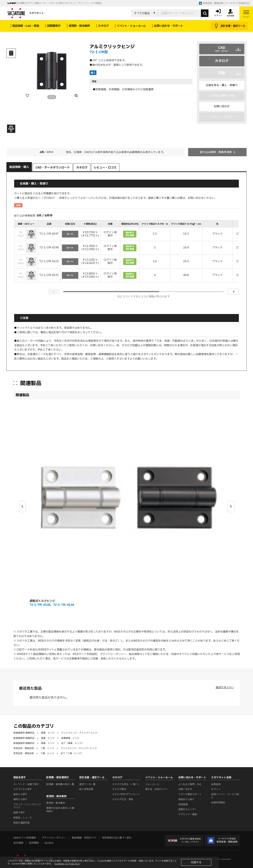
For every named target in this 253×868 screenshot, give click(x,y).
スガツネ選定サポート (190, 794)
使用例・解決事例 (56, 803)
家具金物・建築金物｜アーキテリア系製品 (222, 3)
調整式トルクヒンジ (42, 601)
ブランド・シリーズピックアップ (27, 806)
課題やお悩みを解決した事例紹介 (60, 810)
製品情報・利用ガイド (84, 838)
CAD (222, 49)
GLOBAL (49, 843)
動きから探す (20, 794)
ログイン (216, 789)
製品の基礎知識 (22, 823)
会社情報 (18, 843)
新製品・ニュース (23, 818)
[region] (127, 252)
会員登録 (216, 784)
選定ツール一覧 (87, 784)
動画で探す (19, 813)
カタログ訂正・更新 (123, 799)
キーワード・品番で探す (26, 784)
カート (70, 234)
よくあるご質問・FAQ (190, 784)
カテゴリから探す (23, 789)
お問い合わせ (222, 106)
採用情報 (34, 843)
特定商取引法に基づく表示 (117, 838)
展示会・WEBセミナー (157, 789)
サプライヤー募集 (188, 814)
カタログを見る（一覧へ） (126, 784)
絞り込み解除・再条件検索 (216, 152)
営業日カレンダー (188, 809)
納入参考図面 (86, 789)
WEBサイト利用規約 (85, 654)
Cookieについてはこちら (67, 864)
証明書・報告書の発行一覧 (60, 784)
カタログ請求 (119, 789)
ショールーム (152, 784)
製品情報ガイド (138, 654)
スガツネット (26, 13)
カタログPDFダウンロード (126, 794)
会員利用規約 (218, 803)
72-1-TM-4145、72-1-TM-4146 (52, 605)
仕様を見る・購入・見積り (222, 85)
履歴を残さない (225, 688)
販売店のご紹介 (186, 799)
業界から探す (20, 799)
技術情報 (183, 804)
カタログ (222, 61)
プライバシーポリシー (113, 654)
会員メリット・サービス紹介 (225, 796)
